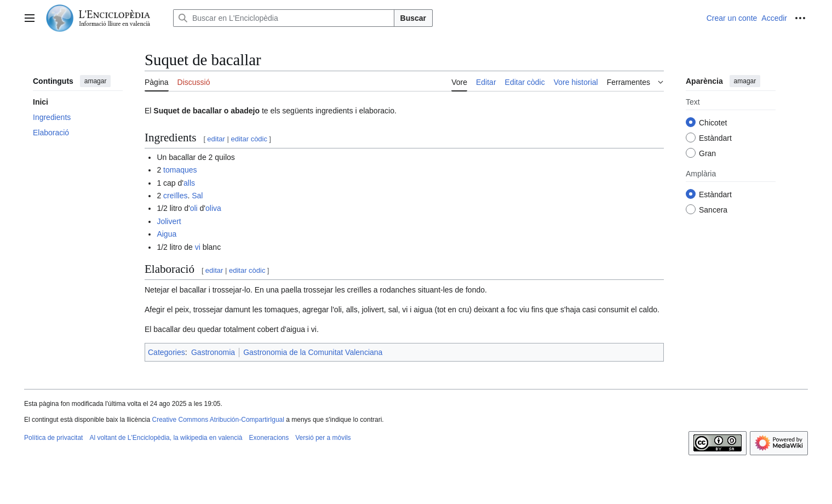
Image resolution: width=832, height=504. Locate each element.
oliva (213, 208)
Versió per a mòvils (323, 438)
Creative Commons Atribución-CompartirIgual (218, 420)
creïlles (175, 196)
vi (198, 247)
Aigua (167, 234)
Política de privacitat (53, 438)
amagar (96, 81)
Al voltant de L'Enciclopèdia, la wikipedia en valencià (166, 438)
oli (194, 208)
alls (189, 183)
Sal (197, 196)
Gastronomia (213, 352)
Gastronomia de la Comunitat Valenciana (313, 352)
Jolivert (169, 221)
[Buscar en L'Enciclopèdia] (284, 18)
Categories (167, 352)
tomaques (180, 170)
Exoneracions (269, 438)
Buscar (413, 18)
